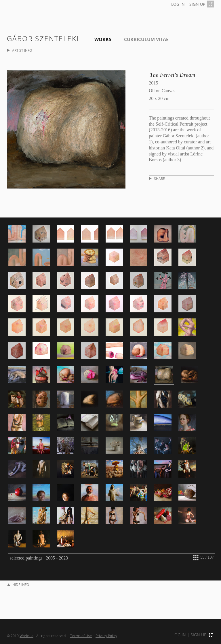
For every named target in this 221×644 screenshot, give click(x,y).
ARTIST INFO (20, 50)
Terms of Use (81, 636)
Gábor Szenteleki (43, 38)
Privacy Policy (106, 636)
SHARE (157, 179)
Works (103, 39)
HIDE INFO (18, 585)
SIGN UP (197, 4)
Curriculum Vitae (146, 39)
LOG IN (178, 4)
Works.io (26, 636)
